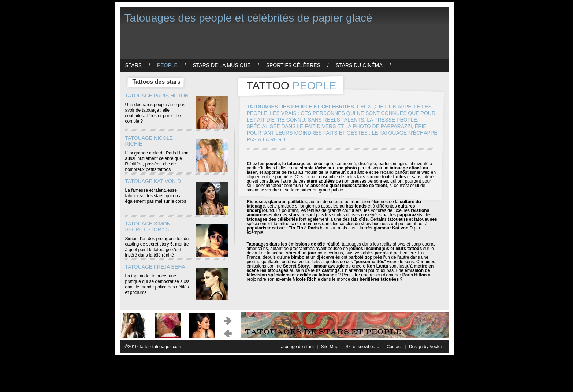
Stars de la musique (222, 65)
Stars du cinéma (359, 65)
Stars (134, 65)
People (167, 65)
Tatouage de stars (296, 347)
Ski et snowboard (362, 347)
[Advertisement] (253, 42)
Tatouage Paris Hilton (157, 96)
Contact (394, 347)
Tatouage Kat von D (153, 181)
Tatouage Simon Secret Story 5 (148, 227)
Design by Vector (426, 347)
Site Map (330, 347)
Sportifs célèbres (293, 65)
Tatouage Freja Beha (155, 267)
